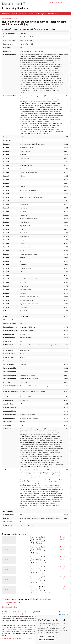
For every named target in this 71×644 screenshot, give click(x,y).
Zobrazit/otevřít (63, 538)
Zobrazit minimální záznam (10, 18)
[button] (50, 2)
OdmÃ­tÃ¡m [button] (51, 636)
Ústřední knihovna (24, 612)
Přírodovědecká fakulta (26, 14)
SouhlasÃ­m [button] (42, 636)
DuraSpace (30, 638)
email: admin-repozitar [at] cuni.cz (17, 614)
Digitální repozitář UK (11, 14)
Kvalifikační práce (41, 14)
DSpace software (7, 638)
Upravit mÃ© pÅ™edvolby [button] (46, 640)
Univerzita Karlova (12, 612)
